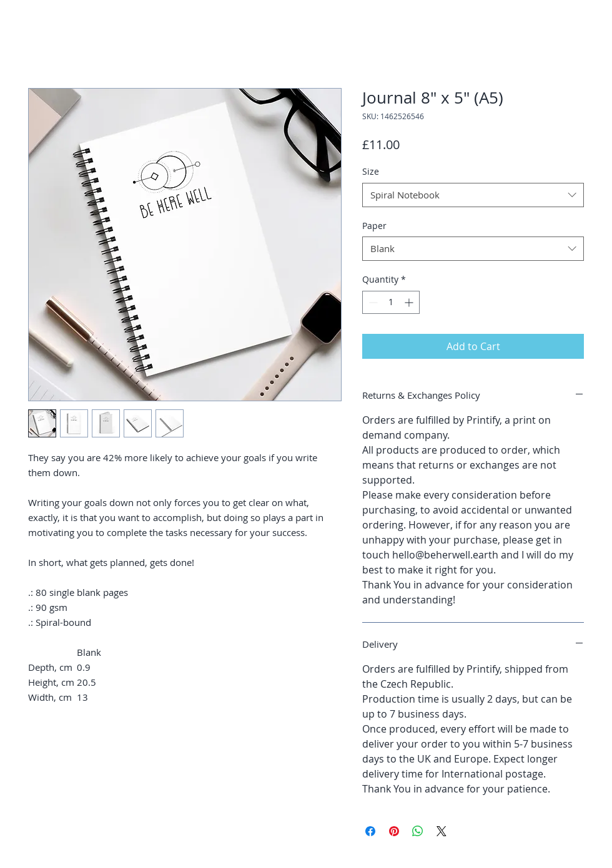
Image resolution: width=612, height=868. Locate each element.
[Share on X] (442, 831)
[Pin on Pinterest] (394, 831)
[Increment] (410, 302)
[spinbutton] (391, 302)
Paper (374, 226)
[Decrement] (372, 302)
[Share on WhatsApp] (418, 831)
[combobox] (473, 195)
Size (371, 171)
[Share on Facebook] (370, 831)
